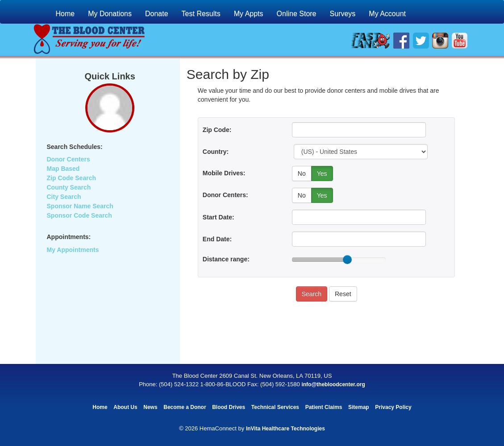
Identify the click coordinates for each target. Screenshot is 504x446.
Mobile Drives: (224, 173)
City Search (64, 197)
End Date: (217, 239)
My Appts (249, 14)
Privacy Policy (393, 407)
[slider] (347, 260)
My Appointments (73, 250)
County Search (69, 187)
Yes (322, 173)
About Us (125, 407)
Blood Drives (229, 407)
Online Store (297, 14)
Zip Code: (217, 130)
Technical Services (275, 407)
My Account (387, 14)
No (302, 173)
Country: (216, 152)
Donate (157, 14)
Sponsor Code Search (79, 215)
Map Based (63, 169)
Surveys (343, 14)
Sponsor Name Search (80, 206)
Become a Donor (185, 407)
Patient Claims (324, 407)
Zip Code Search (71, 178)
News (150, 407)
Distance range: (226, 259)
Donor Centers (69, 159)
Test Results (201, 14)
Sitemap (359, 407)
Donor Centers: (225, 195)
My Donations (110, 14)
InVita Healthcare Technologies (285, 429)
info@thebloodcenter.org (333, 384)
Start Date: (219, 217)
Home (65, 14)
